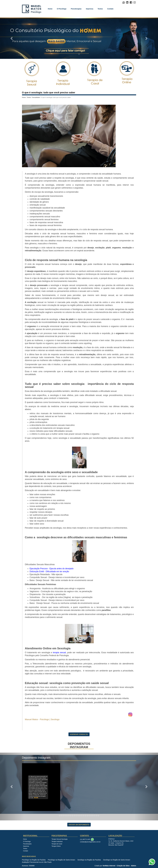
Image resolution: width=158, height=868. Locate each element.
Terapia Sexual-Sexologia (60, 839)
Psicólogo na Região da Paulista (34, 860)
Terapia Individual (57, 842)
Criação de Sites (123, 866)
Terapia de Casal (57, 844)
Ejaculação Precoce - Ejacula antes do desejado (52, 569)
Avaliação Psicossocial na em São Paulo (37, 862)
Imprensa (90, 9)
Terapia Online (56, 846)
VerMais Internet (109, 866)
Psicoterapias (76, 9)
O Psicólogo (62, 9)
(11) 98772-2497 (85, 839)
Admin (134, 866)
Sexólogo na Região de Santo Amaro (117, 860)
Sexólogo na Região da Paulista (89, 860)
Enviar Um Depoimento (79, 825)
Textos (100, 9)
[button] (12, 38)
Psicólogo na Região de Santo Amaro (62, 860)
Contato (110, 9)
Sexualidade (36, 97)
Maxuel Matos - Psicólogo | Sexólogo (43, 719)
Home (50, 9)
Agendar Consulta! (79, 734)
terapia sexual (59, 652)
